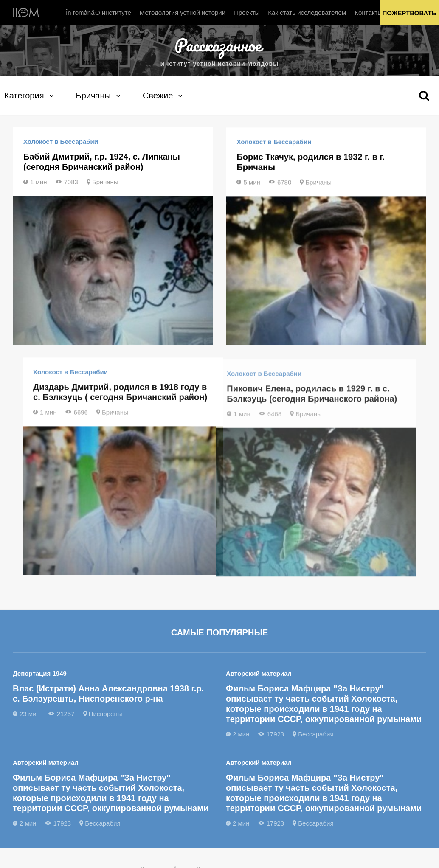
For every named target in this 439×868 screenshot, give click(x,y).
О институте (113, 13)
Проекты (247, 13)
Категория (24, 95)
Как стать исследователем (307, 13)
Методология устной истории (183, 13)
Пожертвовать (410, 13)
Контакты (368, 13)
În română (80, 13)
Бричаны (93, 95)
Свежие (158, 95)
